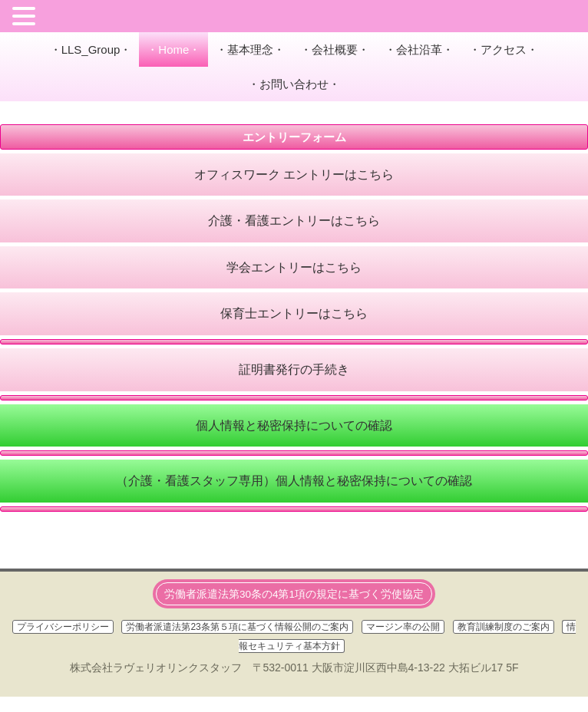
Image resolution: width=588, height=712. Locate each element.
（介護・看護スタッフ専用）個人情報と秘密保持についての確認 (294, 481)
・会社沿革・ (419, 49)
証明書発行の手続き (294, 369)
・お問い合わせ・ (294, 84)
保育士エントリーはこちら (294, 313)
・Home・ (173, 49)
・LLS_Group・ (91, 49)
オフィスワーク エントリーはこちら (294, 175)
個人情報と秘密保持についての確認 (294, 425)
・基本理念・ (250, 49)
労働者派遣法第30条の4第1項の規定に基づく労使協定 (294, 594)
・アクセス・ (504, 49)
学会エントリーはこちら (294, 267)
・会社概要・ (335, 49)
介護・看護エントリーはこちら (294, 221)
